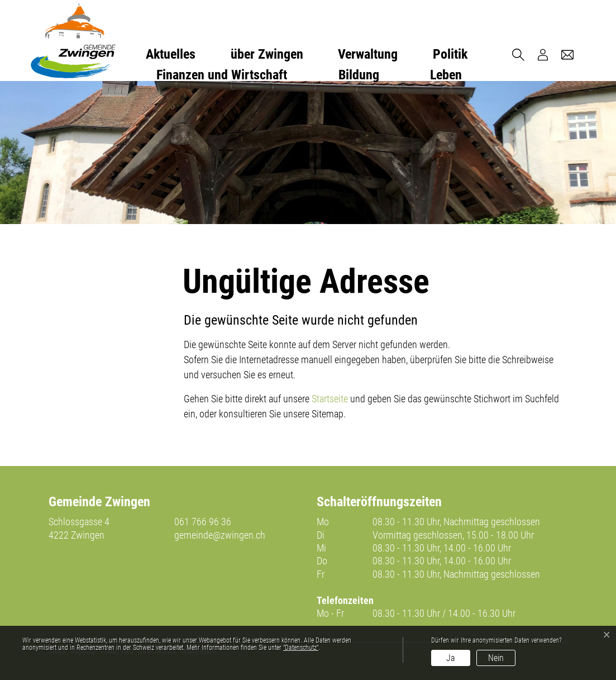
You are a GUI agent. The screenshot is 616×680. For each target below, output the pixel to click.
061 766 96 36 (203, 522)
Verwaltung (368, 54)
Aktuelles (171, 54)
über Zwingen (267, 54)
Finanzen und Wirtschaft (222, 75)
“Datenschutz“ (301, 648)
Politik (450, 54)
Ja (451, 658)
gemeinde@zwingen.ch (220, 535)
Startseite (330, 399)
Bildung (359, 75)
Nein (496, 658)
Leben (446, 75)
